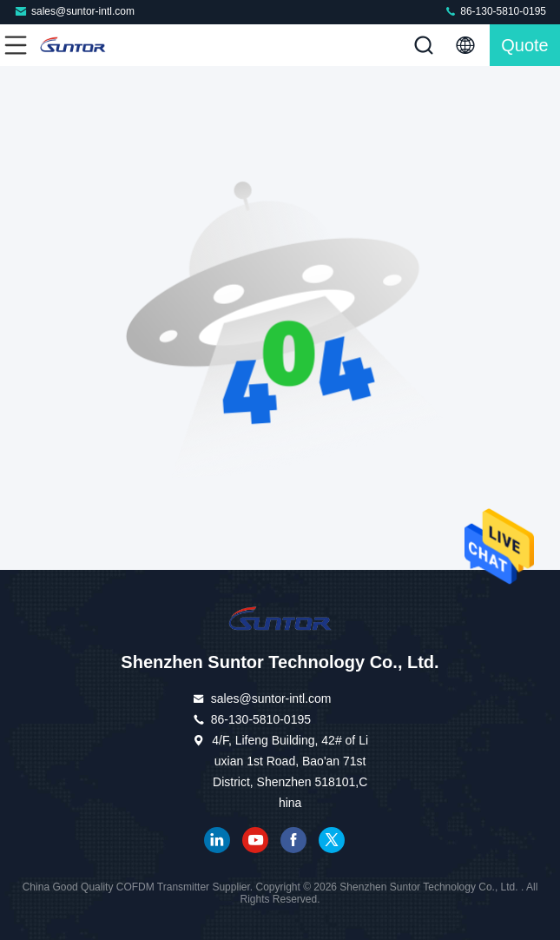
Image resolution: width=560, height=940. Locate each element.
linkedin (217, 840)
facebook (293, 840)
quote (524, 45)
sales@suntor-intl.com (74, 11)
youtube (255, 840)
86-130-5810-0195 (495, 11)
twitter (332, 840)
